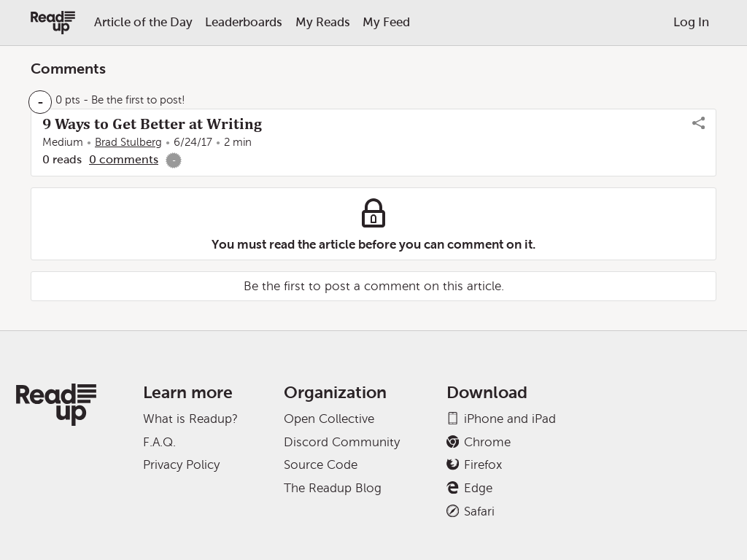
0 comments (124, 159)
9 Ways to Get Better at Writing (152, 124)
